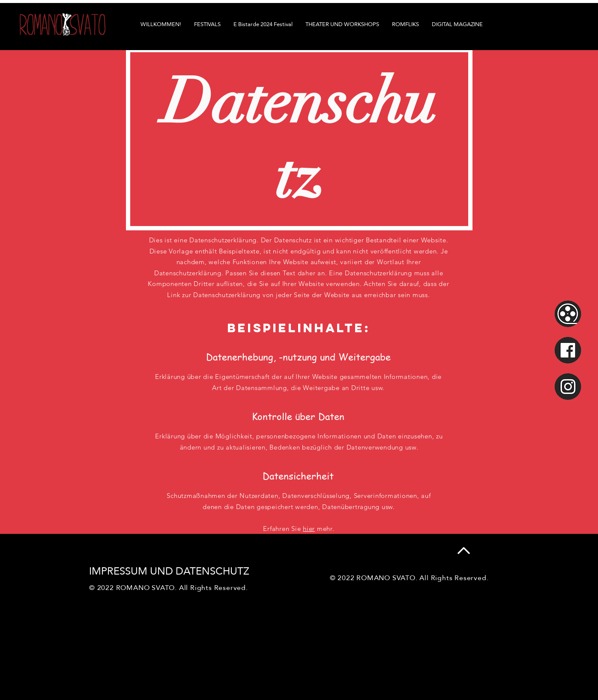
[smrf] (568, 314)
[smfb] (568, 350)
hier (309, 529)
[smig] (568, 386)
